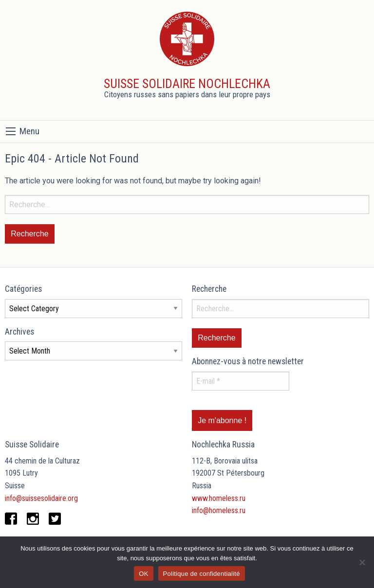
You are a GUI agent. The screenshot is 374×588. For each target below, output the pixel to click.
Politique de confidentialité (202, 574)
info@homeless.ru (219, 510)
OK (143, 574)
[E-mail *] (241, 381)
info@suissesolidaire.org (41, 498)
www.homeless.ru (219, 498)
